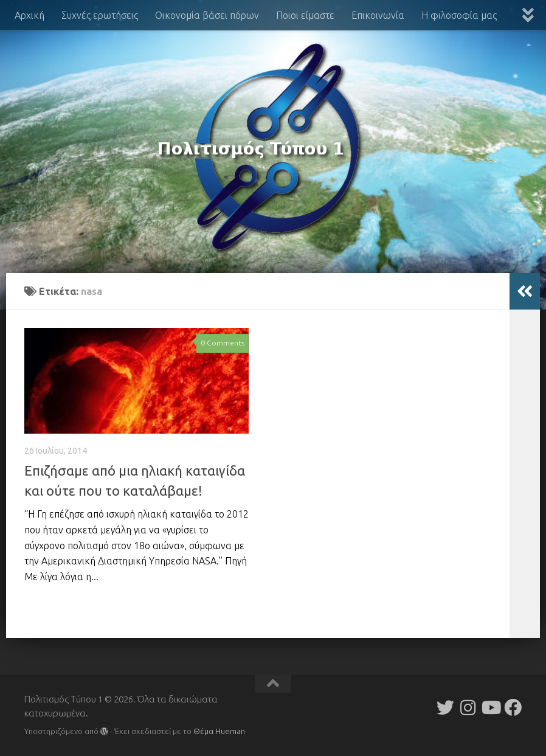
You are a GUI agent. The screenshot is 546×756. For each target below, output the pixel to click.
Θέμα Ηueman (219, 731)
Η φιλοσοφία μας (459, 15)
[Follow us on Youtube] (490, 708)
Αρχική (29, 15)
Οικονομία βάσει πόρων (207, 15)
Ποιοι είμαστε (305, 15)
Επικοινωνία (378, 15)
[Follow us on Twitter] (445, 708)
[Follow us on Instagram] (468, 708)
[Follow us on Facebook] (513, 708)
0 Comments (223, 343)
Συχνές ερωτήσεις (100, 15)
